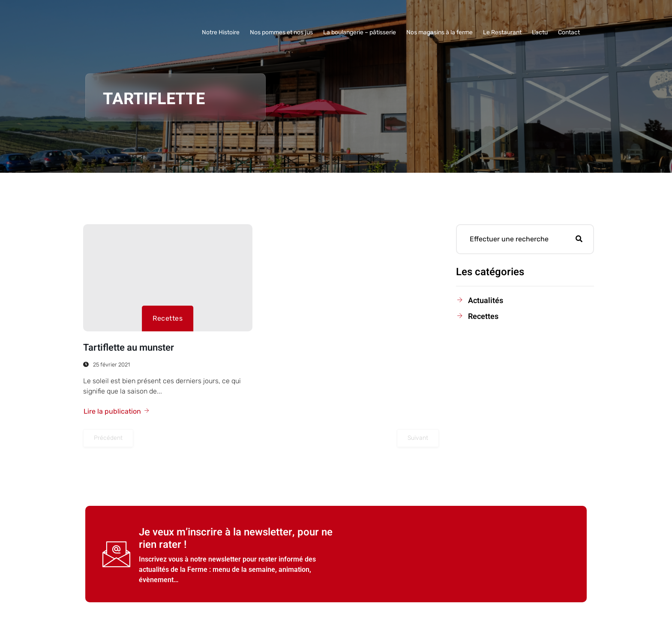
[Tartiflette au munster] (168, 278)
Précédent (108, 438)
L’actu (540, 32)
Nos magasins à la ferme (439, 32)
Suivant (418, 438)
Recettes (168, 318)
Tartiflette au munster (129, 348)
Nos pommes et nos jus (281, 32)
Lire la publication (117, 411)
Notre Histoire (221, 32)
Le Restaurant (502, 32)
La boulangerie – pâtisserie (360, 32)
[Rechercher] (579, 239)
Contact (569, 32)
